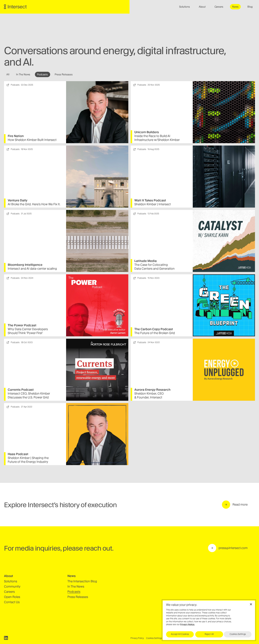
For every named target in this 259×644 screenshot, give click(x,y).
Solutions (11, 581)
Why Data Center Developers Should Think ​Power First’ (28, 331)
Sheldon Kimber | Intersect (153, 204)
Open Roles (12, 597)
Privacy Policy (137, 638)
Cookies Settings (154, 638)
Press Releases (78, 597)
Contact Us (12, 602)
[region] (209, 620)
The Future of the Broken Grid (155, 333)
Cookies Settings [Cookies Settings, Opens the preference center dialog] (238, 634)
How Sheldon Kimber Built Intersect (32, 140)
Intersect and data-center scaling (32, 269)
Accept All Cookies (180, 634)
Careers (9, 592)
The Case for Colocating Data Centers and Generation (154, 267)
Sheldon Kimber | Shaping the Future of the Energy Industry (28, 460)
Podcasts (74, 592)
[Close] (251, 604)
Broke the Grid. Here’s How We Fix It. (34, 204)
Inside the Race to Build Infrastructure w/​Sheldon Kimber (157, 138)
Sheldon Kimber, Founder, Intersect (149, 395)
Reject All (209, 634)
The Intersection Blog (82, 581)
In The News (76, 586)
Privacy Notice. (187, 624)
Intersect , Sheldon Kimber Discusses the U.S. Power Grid (29, 395)
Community (12, 586)
